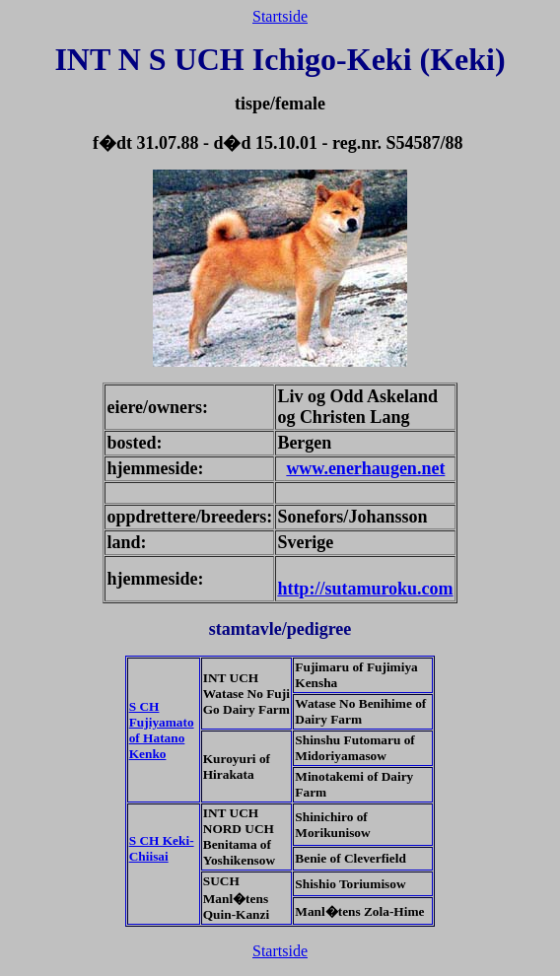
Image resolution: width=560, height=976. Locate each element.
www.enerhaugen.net (365, 468)
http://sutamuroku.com (365, 589)
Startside (280, 16)
